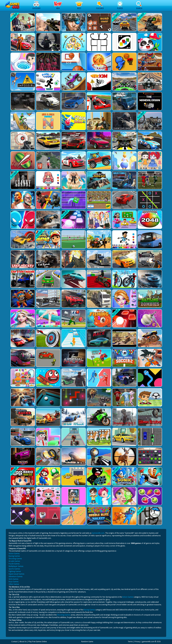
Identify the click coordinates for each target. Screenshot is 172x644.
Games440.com (98, 533)
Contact (14, 642)
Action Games (14, 554)
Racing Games (14, 556)
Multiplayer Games (16, 566)
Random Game (87, 642)
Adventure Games (16, 577)
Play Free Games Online (38, 642)
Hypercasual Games (16, 574)
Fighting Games (15, 571)
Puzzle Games (14, 564)
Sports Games (14, 569)
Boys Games (14, 582)
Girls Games (13, 579)
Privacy (137, 642)
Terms (130, 642)
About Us (23, 642)
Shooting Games (15, 559)
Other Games (14, 584)
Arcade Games (14, 561)
